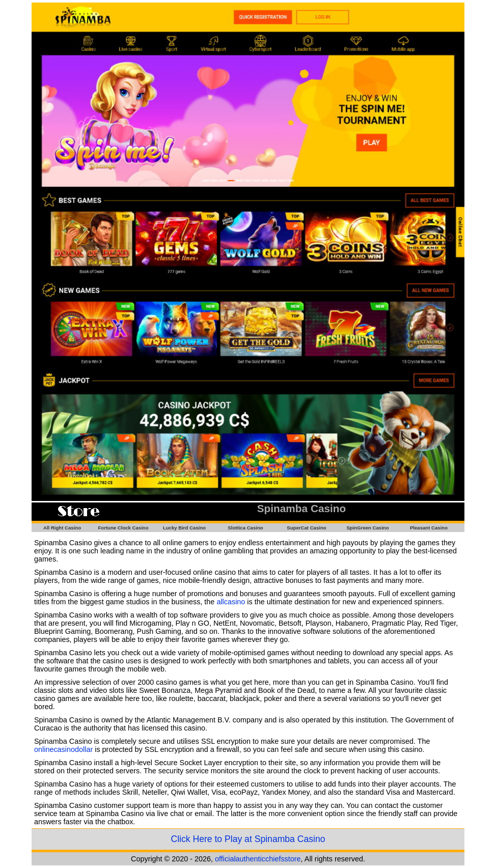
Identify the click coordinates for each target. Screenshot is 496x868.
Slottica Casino (245, 528)
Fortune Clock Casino (123, 528)
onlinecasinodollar (63, 749)
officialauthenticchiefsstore (258, 859)
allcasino (231, 602)
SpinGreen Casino (367, 528)
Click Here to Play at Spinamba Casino (248, 839)
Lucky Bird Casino (184, 528)
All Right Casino (62, 528)
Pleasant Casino (429, 528)
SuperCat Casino (306, 528)
